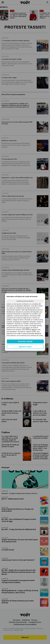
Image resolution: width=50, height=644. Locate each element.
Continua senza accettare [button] (25, 301)
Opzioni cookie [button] (25, 347)
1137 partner (26, 328)
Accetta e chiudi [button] (25, 341)
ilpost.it (34, 330)
